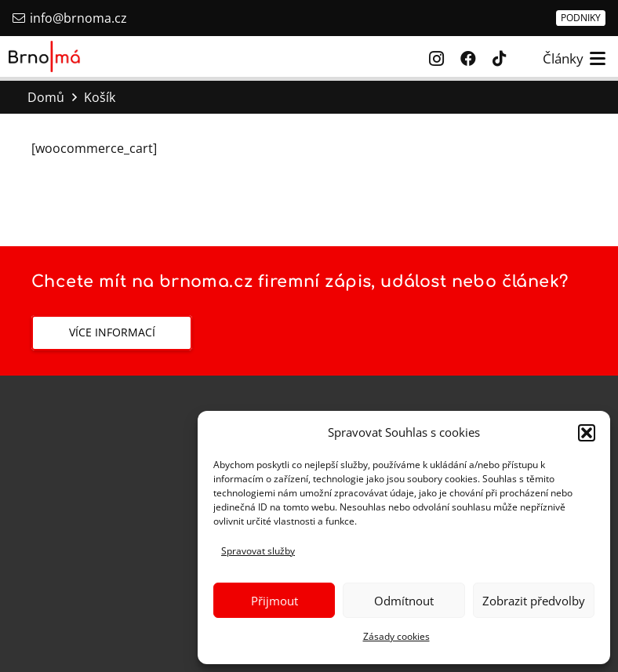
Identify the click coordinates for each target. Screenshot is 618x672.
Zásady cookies (396, 636)
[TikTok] (500, 59)
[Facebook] (468, 59)
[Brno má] (45, 56)
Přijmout (274, 601)
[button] (587, 433)
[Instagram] (437, 59)
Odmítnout (404, 601)
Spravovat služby (258, 551)
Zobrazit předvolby (534, 601)
